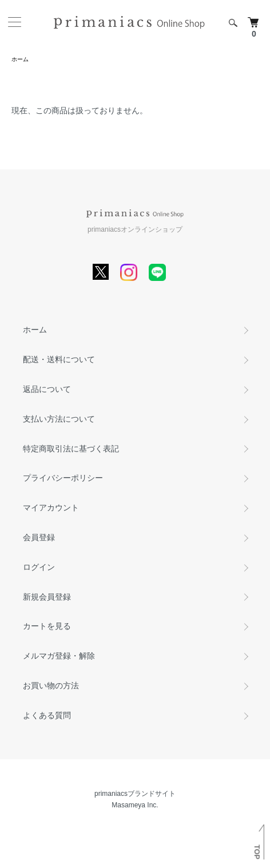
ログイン (39, 567)
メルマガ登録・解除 (59, 656)
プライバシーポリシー (63, 478)
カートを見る (47, 626)
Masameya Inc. (135, 805)
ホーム (20, 59)
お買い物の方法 (51, 685)
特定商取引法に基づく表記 (71, 449)
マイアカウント (51, 508)
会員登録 (39, 537)
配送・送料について (59, 359)
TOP (257, 852)
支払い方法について (59, 419)
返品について (47, 389)
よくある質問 (47, 715)
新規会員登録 (47, 597)
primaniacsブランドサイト (135, 794)
